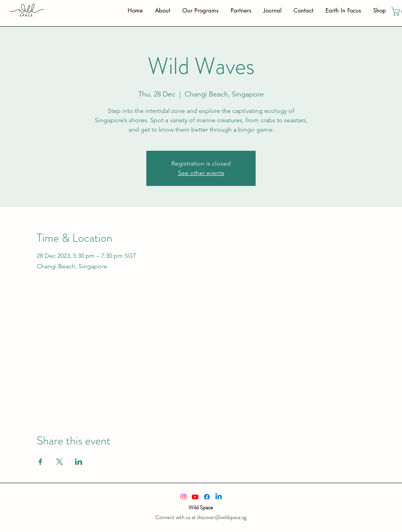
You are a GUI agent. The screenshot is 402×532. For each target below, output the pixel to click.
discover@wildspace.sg (222, 517)
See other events (201, 173)
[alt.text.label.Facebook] (207, 497)
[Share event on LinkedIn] (79, 462)
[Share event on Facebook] (40, 462)
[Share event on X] (60, 462)
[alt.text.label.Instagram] (183, 497)
